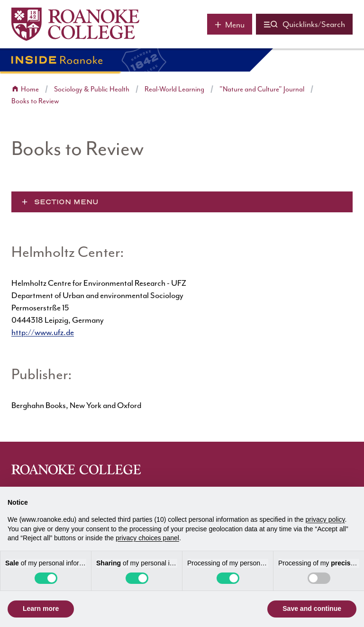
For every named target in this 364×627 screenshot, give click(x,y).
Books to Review (35, 101)
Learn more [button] (41, 609)
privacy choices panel (147, 538)
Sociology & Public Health (92, 89)
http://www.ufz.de (43, 332)
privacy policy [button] (325, 519)
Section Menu (66, 202)
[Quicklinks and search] (304, 24)
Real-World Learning (174, 89)
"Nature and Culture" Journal (262, 89)
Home (30, 89)
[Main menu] (230, 24)
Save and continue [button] (312, 609)
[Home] (75, 24)
